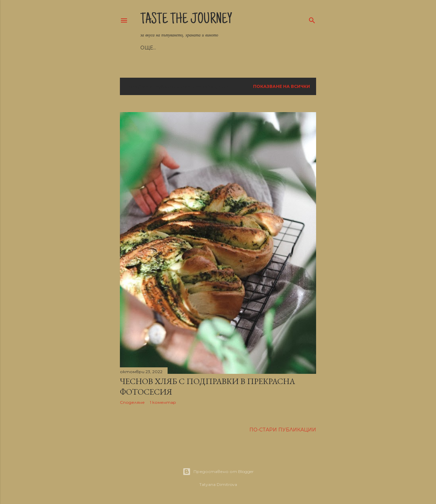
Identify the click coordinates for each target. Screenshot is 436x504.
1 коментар (163, 402)
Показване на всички (282, 86)
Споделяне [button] (132, 402)
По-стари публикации (283, 430)
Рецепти (179, 48)
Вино (248, 48)
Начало (151, 48)
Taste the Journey (186, 20)
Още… (267, 48)
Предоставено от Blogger (218, 472)
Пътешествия (216, 48)
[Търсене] (312, 19)
